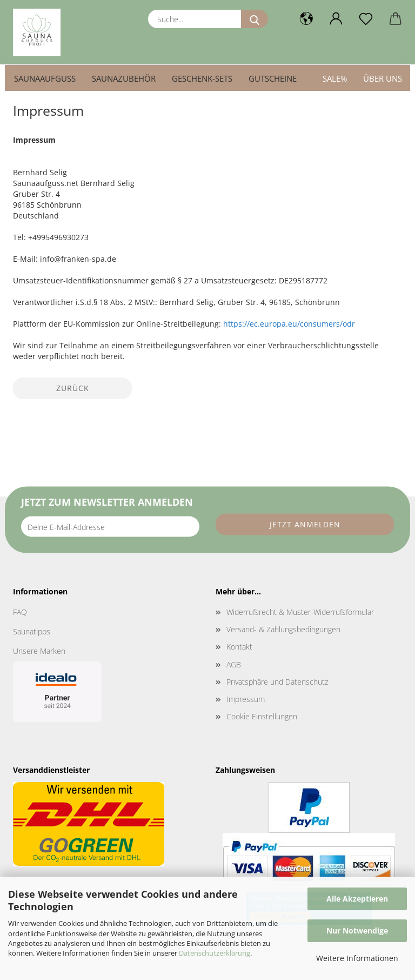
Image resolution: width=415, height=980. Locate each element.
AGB (234, 664)
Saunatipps (32, 631)
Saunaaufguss (45, 78)
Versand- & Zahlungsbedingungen (283, 629)
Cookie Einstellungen (262, 716)
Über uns (383, 78)
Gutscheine (273, 78)
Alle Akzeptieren (357, 899)
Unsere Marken (39, 651)
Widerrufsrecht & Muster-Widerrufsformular (300, 612)
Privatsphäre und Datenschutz (277, 682)
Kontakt (239, 647)
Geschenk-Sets (202, 78)
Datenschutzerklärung (215, 953)
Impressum (246, 699)
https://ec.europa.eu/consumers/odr (289, 324)
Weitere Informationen (357, 958)
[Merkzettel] (366, 19)
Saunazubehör (124, 78)
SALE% (335, 78)
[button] (306, 19)
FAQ (20, 612)
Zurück (73, 388)
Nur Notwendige (357, 931)
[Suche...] (255, 19)
